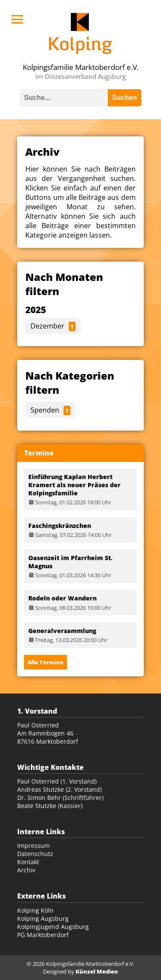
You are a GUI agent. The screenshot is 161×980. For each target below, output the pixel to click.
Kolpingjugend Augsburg (53, 927)
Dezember (53, 326)
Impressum (33, 846)
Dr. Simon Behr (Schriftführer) (60, 798)
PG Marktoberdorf (43, 935)
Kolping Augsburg (43, 918)
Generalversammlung (62, 631)
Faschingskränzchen (60, 526)
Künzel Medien (97, 971)
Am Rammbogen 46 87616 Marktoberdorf (48, 737)
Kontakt (28, 862)
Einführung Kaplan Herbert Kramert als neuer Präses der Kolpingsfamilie (74, 485)
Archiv (26, 870)
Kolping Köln (35, 910)
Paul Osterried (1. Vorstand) (57, 781)
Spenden (50, 410)
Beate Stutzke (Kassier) (50, 806)
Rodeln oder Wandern (62, 598)
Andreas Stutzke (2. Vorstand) (59, 789)
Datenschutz (35, 854)
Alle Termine (46, 662)
